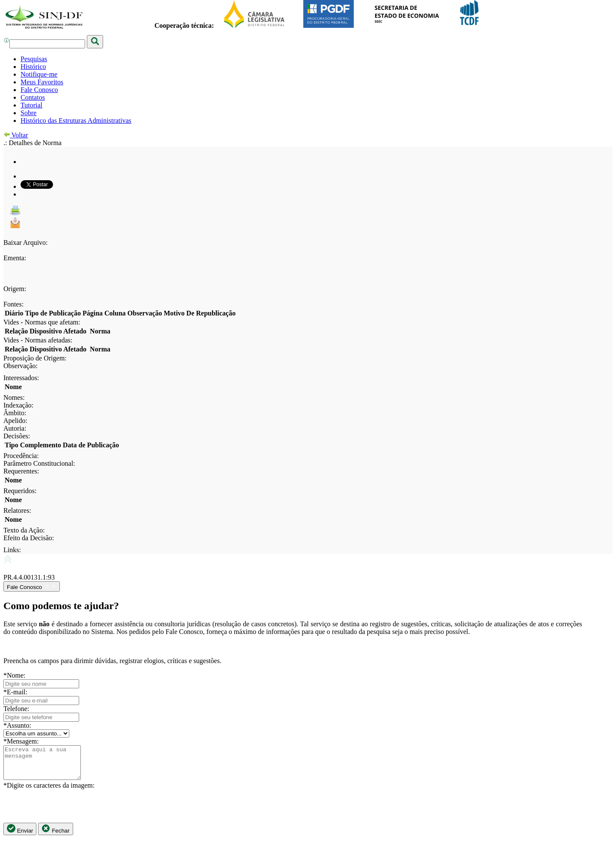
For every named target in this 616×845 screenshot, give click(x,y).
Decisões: (17, 436)
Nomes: (14, 397)
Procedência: (21, 456)
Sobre (28, 113)
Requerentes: (21, 471)
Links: (12, 550)
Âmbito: (15, 413)
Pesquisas (34, 59)
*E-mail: (15, 692)
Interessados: (21, 378)
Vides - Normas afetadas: (38, 340)
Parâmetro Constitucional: (39, 463)
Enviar (20, 835)
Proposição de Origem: (35, 358)
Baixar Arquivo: (26, 242)
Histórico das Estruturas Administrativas (76, 121)
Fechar (55, 835)
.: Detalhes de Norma (33, 143)
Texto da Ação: (24, 530)
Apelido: (15, 421)
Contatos (33, 97)
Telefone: (16, 709)
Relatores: (17, 510)
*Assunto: (17, 725)
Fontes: (13, 304)
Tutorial (31, 105)
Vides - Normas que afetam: (42, 322)
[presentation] (68, 812)
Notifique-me (39, 74)
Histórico (33, 67)
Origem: (15, 289)
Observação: (21, 366)
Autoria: (15, 428)
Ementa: (15, 258)
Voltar (16, 135)
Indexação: (18, 405)
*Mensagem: (21, 741)
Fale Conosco (39, 90)
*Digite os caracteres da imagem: (49, 792)
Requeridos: (20, 491)
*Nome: (15, 675)
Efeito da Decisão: (29, 538)
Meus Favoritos (42, 82)
